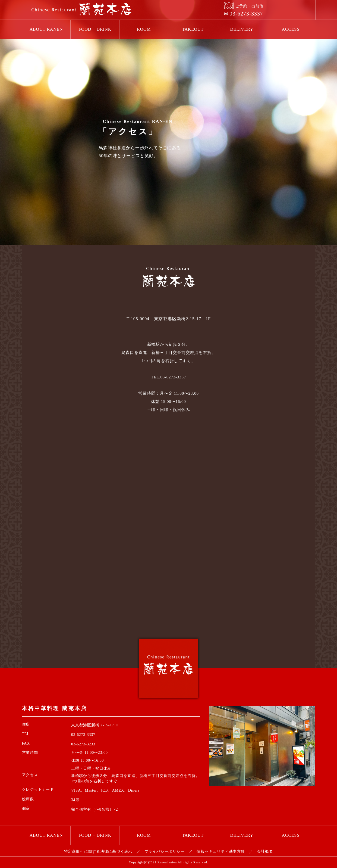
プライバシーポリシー (165, 852)
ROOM (144, 29)
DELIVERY (242, 29)
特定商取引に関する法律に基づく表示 (98, 852)
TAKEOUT (193, 29)
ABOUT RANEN (46, 29)
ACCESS (291, 29)
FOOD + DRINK (95, 29)
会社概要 (265, 852)
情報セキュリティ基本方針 (221, 852)
